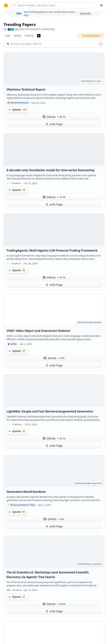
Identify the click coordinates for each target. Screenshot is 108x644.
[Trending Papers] (39, 36)
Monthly (29, 36)
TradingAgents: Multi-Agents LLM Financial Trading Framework (52, 250)
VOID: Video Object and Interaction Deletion (38, 331)
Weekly (17, 36)
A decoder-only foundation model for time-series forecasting (50, 170)
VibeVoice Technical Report (26, 89)
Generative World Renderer (26, 492)
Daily (8, 36)
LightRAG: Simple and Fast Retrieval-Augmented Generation (50, 411)
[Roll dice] (101, 44)
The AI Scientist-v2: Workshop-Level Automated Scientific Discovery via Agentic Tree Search (48, 575)
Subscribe (85, 13)
